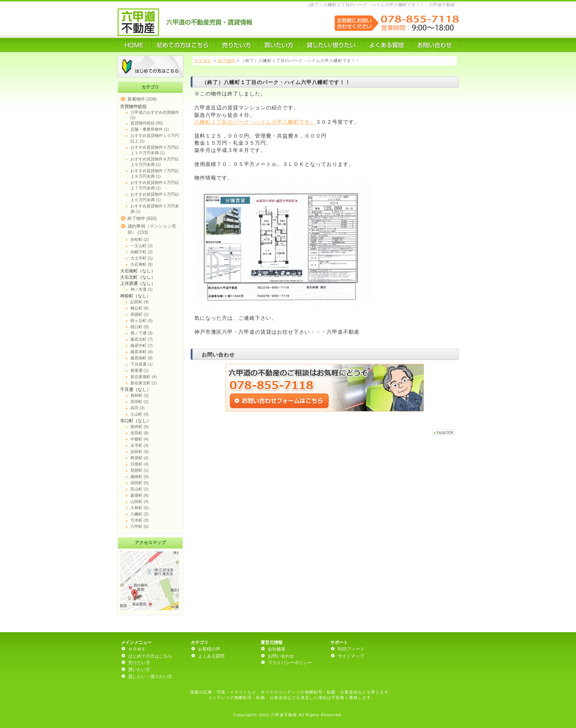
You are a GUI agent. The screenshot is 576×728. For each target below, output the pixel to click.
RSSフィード (351, 649)
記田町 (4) (140, 302)
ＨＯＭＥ (203, 61)
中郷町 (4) (140, 439)
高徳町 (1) (140, 314)
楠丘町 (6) (140, 308)
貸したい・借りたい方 (150, 677)
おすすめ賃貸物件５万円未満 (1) (155, 209)
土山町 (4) (140, 414)
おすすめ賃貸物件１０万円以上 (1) (155, 138)
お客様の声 (209, 649)
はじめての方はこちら (150, 656)
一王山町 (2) (142, 246)
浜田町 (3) (140, 452)
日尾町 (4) (140, 464)
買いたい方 (139, 670)
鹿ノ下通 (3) (142, 333)
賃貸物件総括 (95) (147, 123)
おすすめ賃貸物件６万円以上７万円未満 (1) (155, 185)
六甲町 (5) (140, 526)
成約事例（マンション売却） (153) (152, 229)
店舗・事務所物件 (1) (150, 129)
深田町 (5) (140, 483)
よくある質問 (211, 656)
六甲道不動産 (284, 715)
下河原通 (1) (142, 364)
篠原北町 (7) (142, 339)
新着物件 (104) (142, 99)
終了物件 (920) (142, 218)
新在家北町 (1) (144, 383)
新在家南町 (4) (144, 377)
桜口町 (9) (140, 327)
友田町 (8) (140, 433)
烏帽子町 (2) (142, 252)
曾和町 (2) (140, 395)
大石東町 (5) (142, 264)
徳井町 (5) (140, 427)
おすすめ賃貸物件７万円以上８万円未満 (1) (155, 173)
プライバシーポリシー (290, 663)
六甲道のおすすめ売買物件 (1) (155, 115)
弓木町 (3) (140, 520)
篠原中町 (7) (142, 345)
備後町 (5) (140, 477)
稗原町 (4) (140, 458)
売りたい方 (139, 663)
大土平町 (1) (142, 258)
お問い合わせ (281, 656)
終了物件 (227, 61)
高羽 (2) (138, 408)
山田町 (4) (140, 501)
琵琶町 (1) (140, 470)
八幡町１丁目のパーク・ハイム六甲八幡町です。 (255, 122)
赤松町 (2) (140, 239)
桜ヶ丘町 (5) (142, 320)
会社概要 (277, 649)
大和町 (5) (140, 508)
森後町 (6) (140, 495)
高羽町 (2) (140, 402)
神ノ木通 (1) (142, 289)
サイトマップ (351, 656)
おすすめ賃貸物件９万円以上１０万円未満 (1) (155, 150)
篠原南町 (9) (142, 358)
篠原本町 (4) (142, 352)
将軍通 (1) (140, 370)
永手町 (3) (140, 445)
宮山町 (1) (140, 489)
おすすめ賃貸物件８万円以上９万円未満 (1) (155, 162)
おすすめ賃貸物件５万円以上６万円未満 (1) (155, 197)
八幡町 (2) (140, 514)
